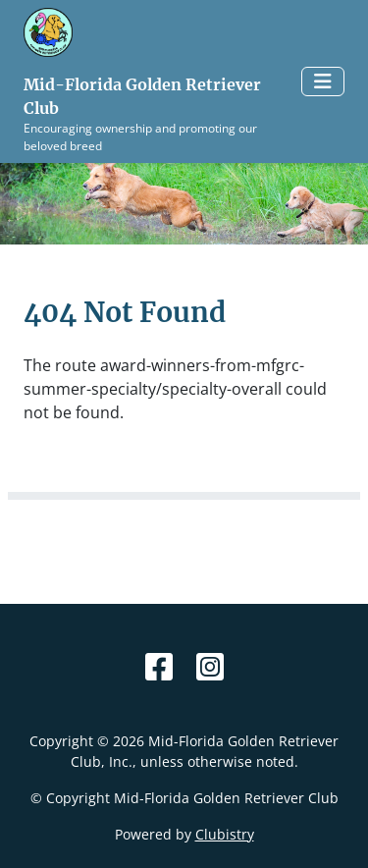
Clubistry (225, 834)
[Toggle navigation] (323, 81)
